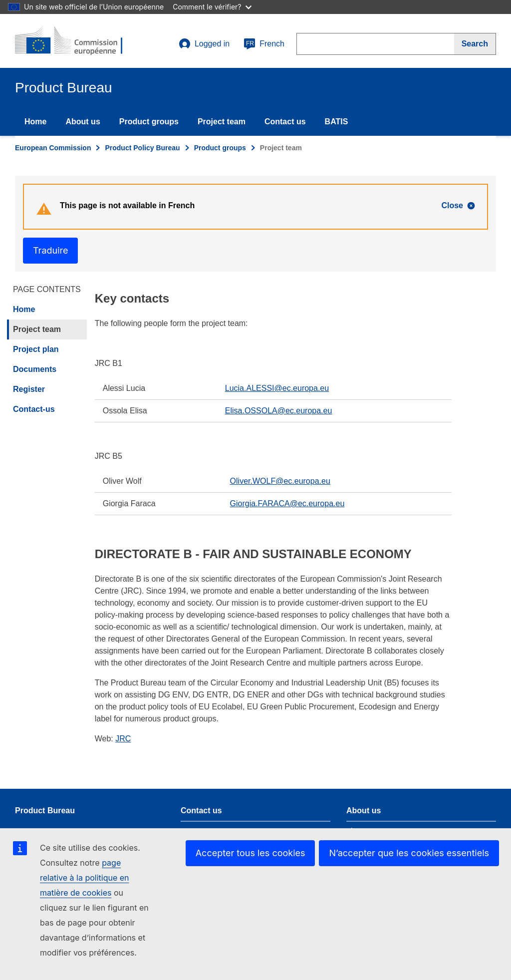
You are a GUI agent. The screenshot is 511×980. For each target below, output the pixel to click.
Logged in (204, 44)
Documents (35, 369)
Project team (222, 122)
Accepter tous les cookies (251, 853)
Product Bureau (45, 811)
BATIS (337, 122)
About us (83, 122)
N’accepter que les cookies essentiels (409, 853)
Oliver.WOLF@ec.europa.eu (280, 481)
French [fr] (264, 44)
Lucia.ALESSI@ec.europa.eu (277, 388)
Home (35, 122)
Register (29, 389)
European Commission (53, 148)
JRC (123, 739)
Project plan (36, 349)
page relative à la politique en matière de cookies (85, 878)
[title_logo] (75, 41)
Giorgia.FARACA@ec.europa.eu (287, 503)
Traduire (50, 250)
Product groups (149, 122)
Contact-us (34, 409)
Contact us (285, 122)
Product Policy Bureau (142, 148)
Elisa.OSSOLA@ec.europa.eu (279, 411)
